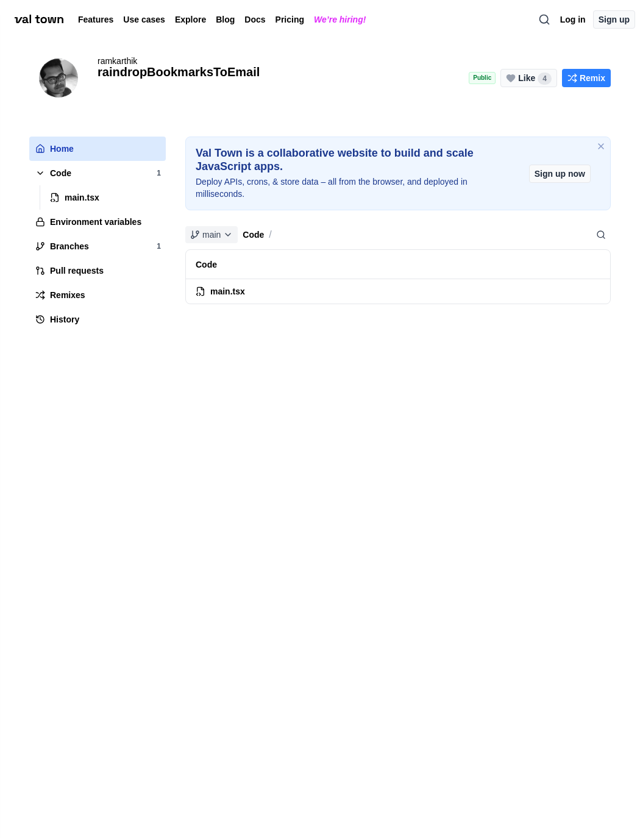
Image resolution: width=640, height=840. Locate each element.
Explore (190, 20)
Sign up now (560, 174)
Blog (225, 20)
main (212, 235)
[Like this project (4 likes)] (529, 78)
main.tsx (220, 291)
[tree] (98, 234)
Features (96, 20)
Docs (255, 20)
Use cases (144, 20)
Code (253, 235)
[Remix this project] (586, 78)
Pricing (290, 20)
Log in (573, 20)
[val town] (39, 20)
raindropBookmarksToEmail (179, 72)
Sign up (614, 20)
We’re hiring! (340, 20)
